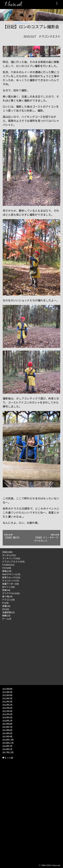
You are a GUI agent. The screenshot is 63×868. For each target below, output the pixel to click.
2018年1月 (7, 749)
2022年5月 (7, 692)
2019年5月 (7, 733)
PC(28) (5, 603)
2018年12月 (8, 740)
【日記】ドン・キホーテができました (47, 538)
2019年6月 (7, 730)
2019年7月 (7, 727)
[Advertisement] (32, 652)
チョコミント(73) (11, 581)
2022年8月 (7, 689)
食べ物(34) (7, 596)
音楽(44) (6, 590)
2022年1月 (7, 705)
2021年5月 (7, 708)
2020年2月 (7, 717)
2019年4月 (7, 736)
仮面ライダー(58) (10, 584)
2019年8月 (7, 724)
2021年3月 (7, 714)
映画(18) (6, 615)
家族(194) (7, 571)
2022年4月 (7, 695)
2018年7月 (7, 746)
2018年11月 (8, 743)
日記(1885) (7, 552)
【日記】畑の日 (16, 536)
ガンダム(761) (9, 555)
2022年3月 (7, 698)
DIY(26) (6, 609)
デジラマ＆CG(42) (11, 593)
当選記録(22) (8, 612)
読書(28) (6, 606)
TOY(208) (7, 568)
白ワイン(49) (8, 587)
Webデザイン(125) (11, 574)
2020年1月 (7, 721)
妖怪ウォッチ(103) (11, 577)
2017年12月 (8, 752)
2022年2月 (7, 702)
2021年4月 (7, 711)
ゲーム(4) (7, 619)
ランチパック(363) (11, 558)
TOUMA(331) (8, 565)
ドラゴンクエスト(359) (13, 561)
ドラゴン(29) (8, 600)
